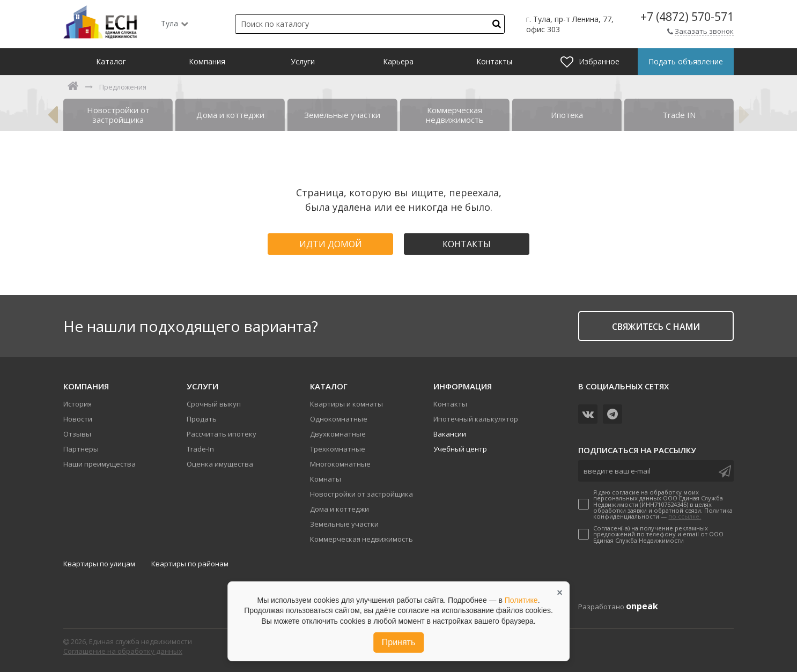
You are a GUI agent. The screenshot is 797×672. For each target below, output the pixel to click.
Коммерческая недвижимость (361, 539)
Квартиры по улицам (99, 564)
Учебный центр (460, 449)
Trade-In (200, 449)
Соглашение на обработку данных (123, 651)
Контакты (467, 244)
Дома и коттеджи (340, 509)
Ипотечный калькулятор (476, 419)
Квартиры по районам (190, 564)
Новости (78, 419)
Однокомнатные (339, 419)
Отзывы (77, 434)
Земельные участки (344, 524)
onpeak (642, 606)
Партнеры (81, 449)
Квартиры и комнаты (346, 404)
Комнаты (326, 479)
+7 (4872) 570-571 (687, 17)
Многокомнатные (340, 464)
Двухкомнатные (338, 434)
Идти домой (331, 244)
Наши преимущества (99, 464)
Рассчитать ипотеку (222, 434)
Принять (399, 642)
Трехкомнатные (338, 449)
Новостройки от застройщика (361, 494)
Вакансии (450, 434)
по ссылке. (685, 516)
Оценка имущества (220, 464)
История (78, 404)
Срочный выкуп (214, 404)
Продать (202, 419)
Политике (521, 600)
